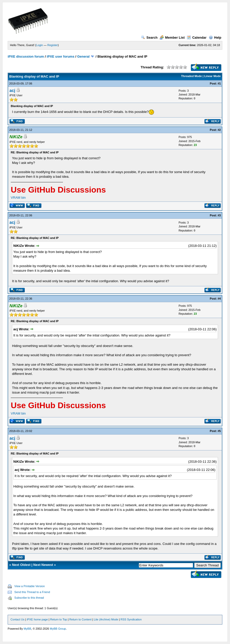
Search (149, 38)
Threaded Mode (191, 76)
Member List (172, 38)
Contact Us (17, 619)
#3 (219, 215)
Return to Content (80, 619)
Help (215, 38)
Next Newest (43, 565)
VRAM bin (18, 198)
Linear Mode (212, 76)
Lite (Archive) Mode (106, 619)
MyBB (27, 629)
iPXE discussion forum (26, 56)
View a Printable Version (30, 586)
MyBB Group (58, 629)
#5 (219, 431)
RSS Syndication (131, 619)
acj (12, 91)
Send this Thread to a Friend (32, 592)
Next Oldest (21, 565)
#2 (219, 130)
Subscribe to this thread (29, 598)
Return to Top (59, 619)
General (83, 56)
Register (53, 45)
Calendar (197, 38)
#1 (219, 83)
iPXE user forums (61, 56)
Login (40, 45)
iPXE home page (37, 619)
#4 (219, 299)
